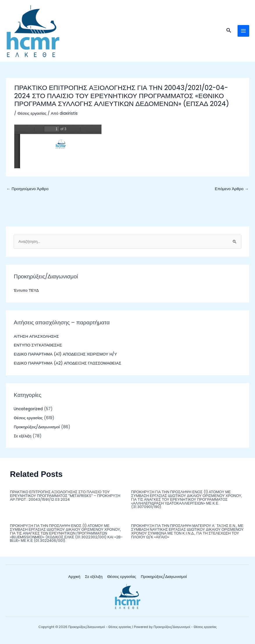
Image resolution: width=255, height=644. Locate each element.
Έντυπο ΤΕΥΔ (26, 294)
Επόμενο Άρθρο (232, 193)
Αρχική (74, 581)
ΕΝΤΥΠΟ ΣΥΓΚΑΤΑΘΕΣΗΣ (38, 349)
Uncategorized (28, 413)
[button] (229, 33)
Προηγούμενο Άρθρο (27, 193)
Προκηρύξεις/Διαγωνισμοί (37, 431)
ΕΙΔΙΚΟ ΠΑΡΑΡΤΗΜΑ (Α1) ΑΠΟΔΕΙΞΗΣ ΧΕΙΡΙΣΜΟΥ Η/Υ (65, 358)
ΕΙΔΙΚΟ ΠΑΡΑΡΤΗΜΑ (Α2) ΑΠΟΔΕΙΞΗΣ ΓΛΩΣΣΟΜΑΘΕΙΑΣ (67, 367)
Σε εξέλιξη (22, 440)
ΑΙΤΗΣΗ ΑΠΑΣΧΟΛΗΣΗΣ (36, 340)
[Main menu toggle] (244, 33)
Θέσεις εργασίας (32, 117)
